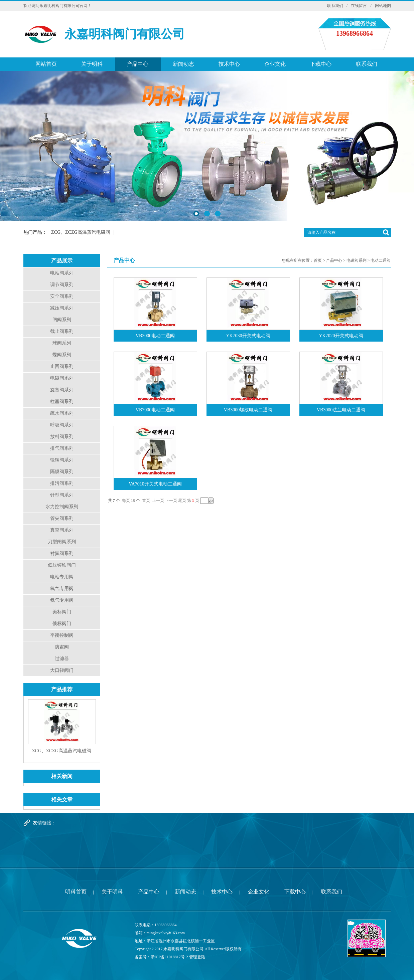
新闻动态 (183, 64)
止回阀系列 (62, 366)
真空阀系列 (62, 530)
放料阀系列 (62, 437)
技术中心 (229, 64)
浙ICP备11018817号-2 (169, 957)
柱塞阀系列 (62, 402)
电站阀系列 (62, 273)
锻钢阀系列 (62, 460)
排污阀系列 (62, 483)
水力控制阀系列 (62, 507)
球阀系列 (62, 343)
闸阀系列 (62, 320)
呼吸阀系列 (62, 425)
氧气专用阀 (62, 589)
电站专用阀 (62, 577)
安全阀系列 (62, 296)
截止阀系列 (62, 331)
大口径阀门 (62, 670)
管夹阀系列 (62, 518)
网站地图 (383, 6)
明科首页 (76, 892)
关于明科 (92, 64)
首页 (318, 260)
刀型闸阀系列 (62, 542)
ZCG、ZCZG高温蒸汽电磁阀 (81, 232)
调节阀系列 (62, 285)
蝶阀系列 (62, 355)
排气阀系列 (62, 448)
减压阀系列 (62, 308)
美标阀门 (62, 612)
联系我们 (335, 6)
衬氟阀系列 (62, 553)
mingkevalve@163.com (166, 933)
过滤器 (62, 659)
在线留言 (359, 6)
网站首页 (46, 64)
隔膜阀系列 (62, 472)
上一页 (158, 501)
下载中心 (321, 64)
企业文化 (275, 64)
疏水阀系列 (62, 413)
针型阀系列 (62, 495)
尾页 (182, 501)
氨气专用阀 (62, 600)
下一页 (171, 501)
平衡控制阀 (62, 635)
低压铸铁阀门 (62, 565)
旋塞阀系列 (62, 390)
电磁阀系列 (62, 378)
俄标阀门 (62, 624)
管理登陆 (197, 957)
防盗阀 (62, 647)
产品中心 (138, 64)
